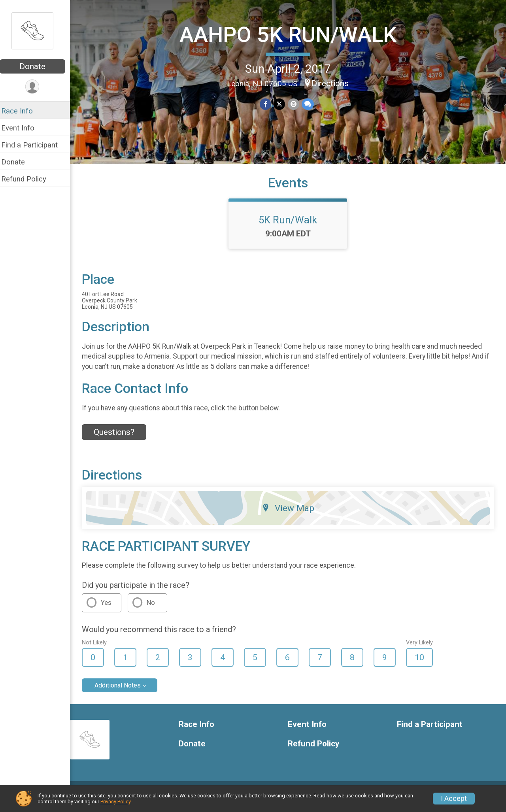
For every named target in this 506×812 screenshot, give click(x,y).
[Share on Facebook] (268, 104)
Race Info (22, 111)
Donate (38, 66)
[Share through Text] (310, 104)
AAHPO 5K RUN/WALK (291, 34)
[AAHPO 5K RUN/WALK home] (38, 30)
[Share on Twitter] (282, 104)
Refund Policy (29, 179)
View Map (291, 514)
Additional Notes (123, 692)
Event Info (23, 128)
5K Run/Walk (291, 226)
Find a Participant (35, 145)
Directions (333, 83)
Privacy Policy (115, 802)
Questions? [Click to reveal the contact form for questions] (119, 438)
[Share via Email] (296, 104)
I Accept (454, 799)
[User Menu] (38, 87)
